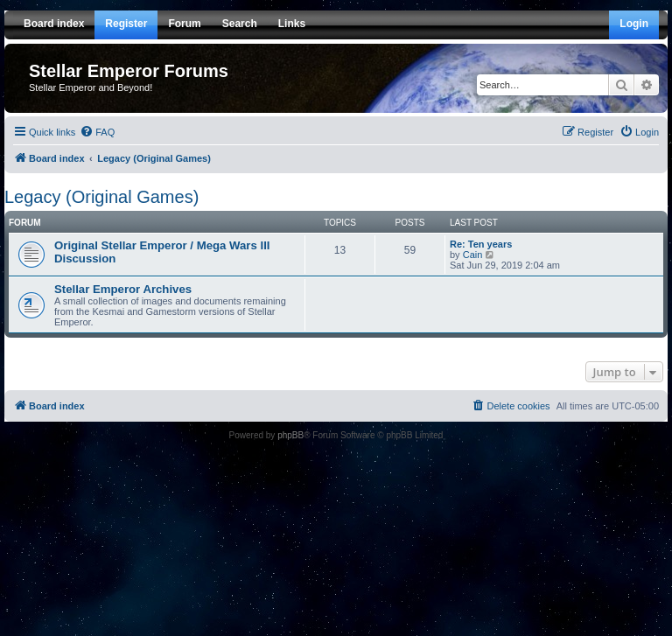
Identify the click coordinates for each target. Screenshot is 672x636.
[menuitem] (97, 132)
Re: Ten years (481, 244)
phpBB (290, 435)
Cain (473, 255)
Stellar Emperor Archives (123, 289)
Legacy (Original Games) (101, 197)
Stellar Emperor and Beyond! (91, 87)
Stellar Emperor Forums (129, 71)
